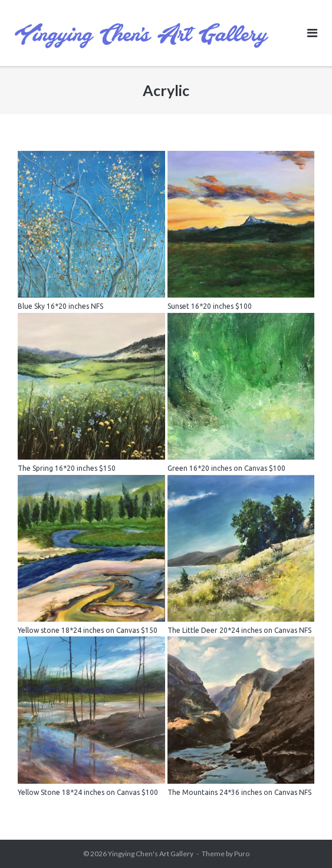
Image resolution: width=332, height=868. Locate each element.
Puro (242, 854)
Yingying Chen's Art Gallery (151, 854)
